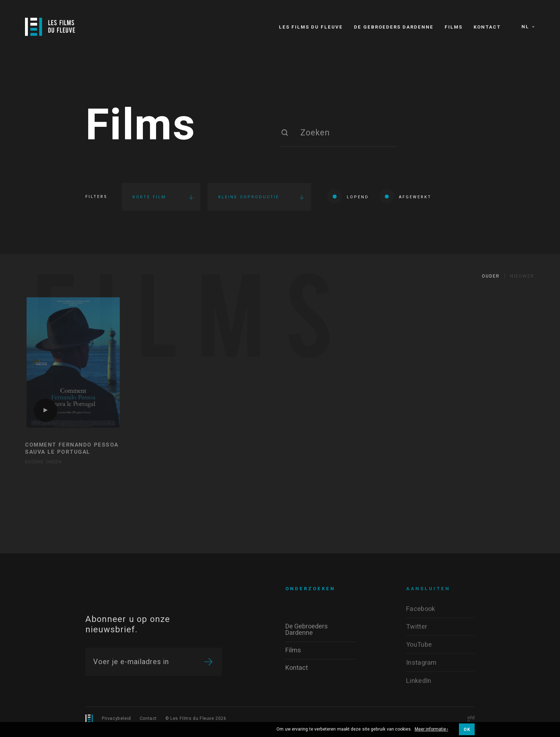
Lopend (348, 196)
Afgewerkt (405, 196)
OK (467, 729)
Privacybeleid (116, 718)
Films (141, 126)
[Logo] (50, 27)
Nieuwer (522, 276)
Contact (148, 718)
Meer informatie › (432, 729)
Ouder (491, 276)
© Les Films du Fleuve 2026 (196, 718)
